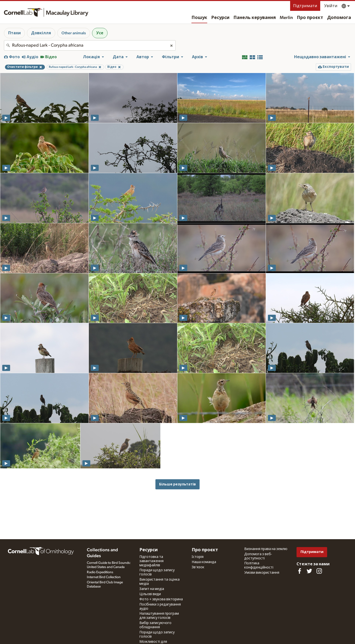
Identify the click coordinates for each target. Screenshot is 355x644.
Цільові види (150, 594)
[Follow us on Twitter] (309, 571)
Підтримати (305, 6)
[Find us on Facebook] (299, 571)
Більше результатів (177, 484)
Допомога (339, 18)
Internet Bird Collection (104, 577)
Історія (198, 557)
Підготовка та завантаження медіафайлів (151, 561)
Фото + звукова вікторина (161, 599)
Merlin (286, 18)
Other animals (74, 33)
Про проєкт (310, 18)
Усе (100, 33)
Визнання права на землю (266, 549)
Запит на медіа (152, 589)
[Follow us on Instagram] (319, 571)
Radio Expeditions (100, 572)
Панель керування (255, 18)
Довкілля (41, 33)
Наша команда (204, 562)
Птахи (14, 33)
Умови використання (262, 573)
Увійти (331, 6)
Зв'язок (198, 567)
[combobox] (90, 45)
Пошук (199, 18)
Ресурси (220, 18)
